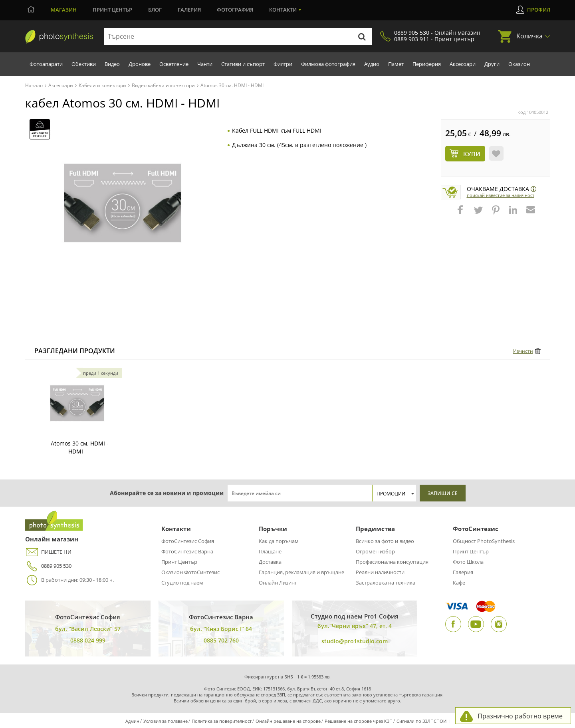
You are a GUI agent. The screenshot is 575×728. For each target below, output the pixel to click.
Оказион (519, 64)
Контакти (283, 10)
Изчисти (523, 351)
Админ (132, 721)
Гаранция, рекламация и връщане (301, 572)
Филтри (283, 64)
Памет (396, 64)
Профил (539, 10)
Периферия (427, 64)
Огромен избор (375, 551)
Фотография (235, 10)
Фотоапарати (46, 64)
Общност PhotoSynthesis (484, 541)
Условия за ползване (166, 721)
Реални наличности (380, 572)
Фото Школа (468, 562)
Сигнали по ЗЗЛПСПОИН (423, 721)
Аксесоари (463, 64)
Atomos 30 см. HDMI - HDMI (80, 447)
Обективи (84, 64)
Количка (529, 36)
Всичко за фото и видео (385, 541)
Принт (112, 10)
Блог (155, 10)
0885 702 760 (221, 640)
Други (492, 64)
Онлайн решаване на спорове (288, 721)
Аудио (372, 64)
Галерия (189, 10)
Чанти (205, 64)
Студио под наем (182, 583)
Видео (112, 64)
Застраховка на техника (386, 583)
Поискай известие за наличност (501, 195)
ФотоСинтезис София (188, 541)
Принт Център (179, 562)
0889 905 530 (48, 566)
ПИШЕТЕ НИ (48, 552)
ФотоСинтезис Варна (187, 551)
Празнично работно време (520, 716)
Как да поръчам (279, 541)
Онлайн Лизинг (278, 583)
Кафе (459, 583)
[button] (461, 214)
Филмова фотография (328, 64)
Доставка (270, 562)
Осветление (174, 64)
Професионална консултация (392, 562)
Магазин (64, 10)
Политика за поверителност (222, 721)
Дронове (140, 64)
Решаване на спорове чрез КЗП (359, 721)
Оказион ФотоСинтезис (190, 572)
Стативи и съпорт (243, 64)
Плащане (270, 551)
